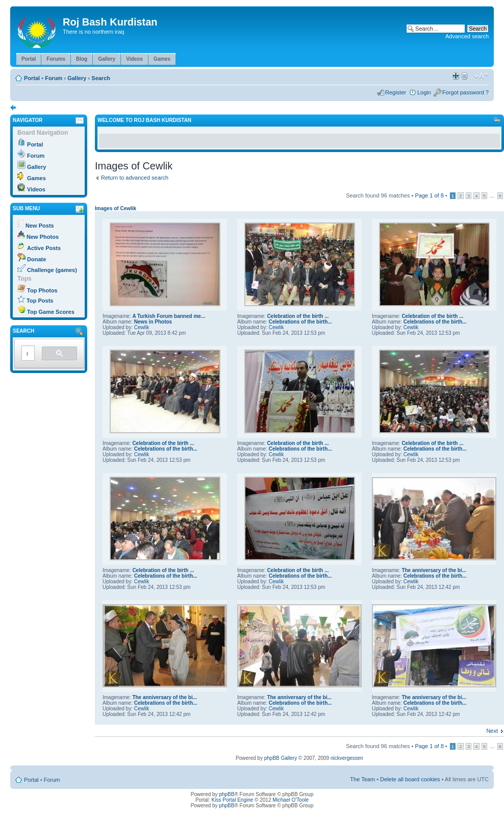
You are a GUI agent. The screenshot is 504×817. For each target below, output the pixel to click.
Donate (36, 259)
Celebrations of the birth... (300, 322)
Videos (36, 189)
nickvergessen (347, 758)
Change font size (481, 76)
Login (424, 92)
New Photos (43, 237)
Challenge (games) (52, 270)
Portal (32, 78)
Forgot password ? (465, 92)
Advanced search (467, 36)
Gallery (77, 78)
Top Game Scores (51, 312)
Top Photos (42, 290)
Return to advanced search (135, 178)
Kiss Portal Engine (233, 800)
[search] (27, 354)
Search (101, 78)
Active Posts (44, 248)
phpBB (226, 794)
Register (396, 92)
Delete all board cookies (410, 779)
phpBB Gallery (281, 758)
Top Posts (40, 301)
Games (36, 178)
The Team (362, 779)
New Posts (40, 226)
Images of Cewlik (116, 208)
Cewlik (142, 327)
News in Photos (153, 322)
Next (492, 731)
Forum (54, 78)
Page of (429, 195)
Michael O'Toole (291, 800)
